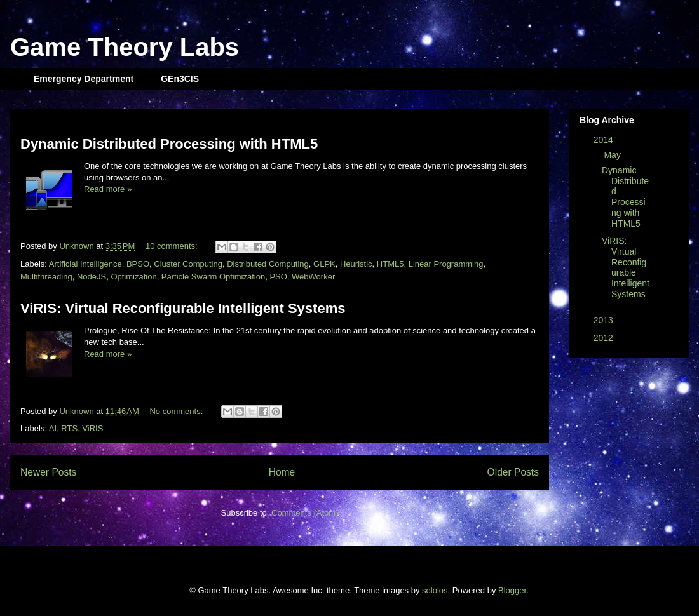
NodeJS (92, 277)
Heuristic (356, 264)
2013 (605, 320)
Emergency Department (84, 79)
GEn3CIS (180, 79)
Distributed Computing (268, 264)
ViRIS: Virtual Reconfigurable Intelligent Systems (183, 308)
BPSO (138, 264)
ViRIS (92, 428)
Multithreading (46, 277)
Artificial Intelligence (85, 264)
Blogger (512, 590)
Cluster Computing (188, 264)
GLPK (324, 264)
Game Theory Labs (125, 47)
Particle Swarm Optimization (213, 277)
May (613, 155)
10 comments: (173, 246)
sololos (435, 590)
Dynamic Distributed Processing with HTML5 (169, 144)
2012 (605, 338)
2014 (605, 140)
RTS (69, 428)
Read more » (108, 189)
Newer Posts (48, 472)
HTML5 (390, 264)
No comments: (177, 411)
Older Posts (513, 472)
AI (53, 428)
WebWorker (313, 277)
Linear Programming (446, 264)
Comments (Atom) (305, 513)
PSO (278, 277)
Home (282, 472)
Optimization (133, 277)
